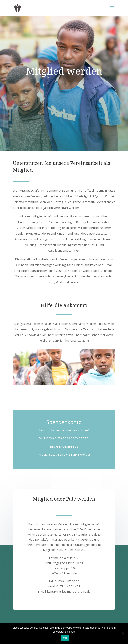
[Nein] (123, 633)
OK (65, 638)
